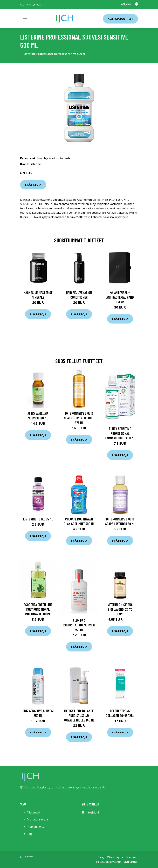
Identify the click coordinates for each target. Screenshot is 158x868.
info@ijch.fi (125, 4)
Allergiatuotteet (120, 19)
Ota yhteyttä (115, 857)
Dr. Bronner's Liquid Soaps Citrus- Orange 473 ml (79, 418)
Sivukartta (130, 862)
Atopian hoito (35, 827)
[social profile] (46, 5)
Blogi (30, 834)
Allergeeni (33, 812)
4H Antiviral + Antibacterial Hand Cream (120, 297)
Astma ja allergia (37, 819)
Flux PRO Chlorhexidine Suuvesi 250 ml (79, 625)
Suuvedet (65, 158)
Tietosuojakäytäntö (108, 862)
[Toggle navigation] (25, 18)
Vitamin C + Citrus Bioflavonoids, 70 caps (120, 609)
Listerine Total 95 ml (38, 519)
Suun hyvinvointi (47, 158)
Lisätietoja (33, 185)
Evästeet (131, 857)
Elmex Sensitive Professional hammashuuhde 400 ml (120, 433)
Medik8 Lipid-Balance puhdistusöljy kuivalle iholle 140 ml (79, 715)
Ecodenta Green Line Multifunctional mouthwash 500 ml (38, 609)
